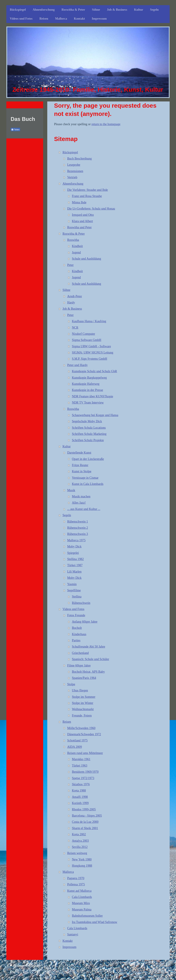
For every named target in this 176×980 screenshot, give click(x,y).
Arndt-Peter (75, 296)
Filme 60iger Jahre (79, 665)
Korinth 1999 (80, 803)
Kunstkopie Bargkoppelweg (89, 378)
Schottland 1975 (77, 740)
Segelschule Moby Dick (87, 421)
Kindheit (77, 246)
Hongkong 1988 (82, 866)
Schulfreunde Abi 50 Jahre (88, 647)
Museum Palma (82, 909)
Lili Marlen (74, 572)
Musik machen (81, 496)
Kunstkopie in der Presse (87, 390)
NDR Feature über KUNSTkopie (92, 396)
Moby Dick (74, 546)
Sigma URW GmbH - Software (91, 346)
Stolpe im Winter (82, 703)
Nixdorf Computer (83, 334)
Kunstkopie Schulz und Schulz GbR (94, 371)
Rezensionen (75, 171)
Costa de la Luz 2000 (85, 822)
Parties (76, 640)
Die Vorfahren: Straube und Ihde (88, 190)
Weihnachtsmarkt (83, 709)
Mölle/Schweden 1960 (81, 728)
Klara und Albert (82, 221)
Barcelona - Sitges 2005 (87, 816)
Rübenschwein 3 (78, 534)
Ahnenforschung (73, 184)
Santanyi (73, 934)
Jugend (76, 252)
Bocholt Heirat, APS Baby (88, 672)
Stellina (77, 597)
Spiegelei (73, 553)
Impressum (70, 947)
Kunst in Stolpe (82, 471)
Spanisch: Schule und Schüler (90, 659)
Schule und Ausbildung (86, 259)
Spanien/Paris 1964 (84, 678)
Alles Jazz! (79, 503)
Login (163, 965)
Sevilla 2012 (80, 847)
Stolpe (71, 684)
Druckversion (20, 965)
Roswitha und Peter (79, 227)
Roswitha (73, 240)
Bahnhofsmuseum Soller (87, 916)
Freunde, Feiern (82, 716)
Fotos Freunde (76, 615)
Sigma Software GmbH (87, 340)
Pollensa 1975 (76, 884)
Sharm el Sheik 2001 (85, 828)
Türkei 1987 (75, 565)
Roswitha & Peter (74, 234)
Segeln (67, 515)
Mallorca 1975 (76, 540)
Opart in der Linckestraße (88, 459)
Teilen (15, 130)
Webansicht (159, 969)
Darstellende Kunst (79, 453)
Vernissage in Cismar (85, 478)
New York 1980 (82, 859)
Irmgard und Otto (83, 215)
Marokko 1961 (81, 759)
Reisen (67, 722)
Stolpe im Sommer (84, 697)
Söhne (66, 290)
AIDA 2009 (75, 747)
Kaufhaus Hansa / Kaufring (89, 321)
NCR (75, 328)
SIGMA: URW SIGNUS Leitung (93, 353)
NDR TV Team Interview (88, 403)
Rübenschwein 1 (78, 522)
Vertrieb (72, 177)
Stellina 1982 (76, 559)
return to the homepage (106, 124)
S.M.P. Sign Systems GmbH (89, 359)
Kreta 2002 (79, 834)
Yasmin (72, 584)
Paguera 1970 (76, 878)
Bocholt (77, 628)
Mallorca (68, 872)
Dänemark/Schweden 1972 (84, 734)
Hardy (71, 302)
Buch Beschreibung (79, 159)
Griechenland (80, 653)
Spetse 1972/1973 (83, 778)
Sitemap (36, 965)
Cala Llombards (82, 897)
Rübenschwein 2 (78, 528)
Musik (71, 490)
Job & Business (72, 309)
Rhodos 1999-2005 (84, 809)
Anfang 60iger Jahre (85, 622)
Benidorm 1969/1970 (85, 772)
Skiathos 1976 (81, 784)
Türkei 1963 (79, 766)
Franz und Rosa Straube (87, 196)
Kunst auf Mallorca (79, 891)
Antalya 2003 (80, 841)
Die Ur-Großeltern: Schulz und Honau (91, 209)
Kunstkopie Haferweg (86, 384)
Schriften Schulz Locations (89, 428)
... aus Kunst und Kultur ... (84, 509)
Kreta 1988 (79, 791)
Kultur (67, 446)
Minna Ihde (79, 202)
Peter (70, 265)
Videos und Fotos (73, 609)
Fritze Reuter (80, 465)
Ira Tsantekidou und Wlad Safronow (95, 922)
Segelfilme (74, 590)
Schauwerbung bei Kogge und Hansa (95, 415)
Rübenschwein (81, 603)
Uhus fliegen (80, 690)
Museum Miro (81, 903)
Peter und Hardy (77, 365)
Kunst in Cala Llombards (88, 484)
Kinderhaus (79, 634)
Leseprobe (74, 165)
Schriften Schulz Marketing (89, 434)
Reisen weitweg (77, 853)
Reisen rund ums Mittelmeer (85, 753)
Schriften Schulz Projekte (88, 440)
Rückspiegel (70, 152)
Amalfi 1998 (80, 797)
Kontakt (68, 941)
